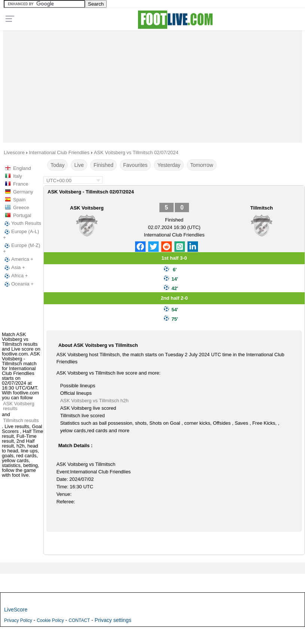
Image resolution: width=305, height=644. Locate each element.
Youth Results (22, 223)
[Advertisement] (152, 85)
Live (79, 165)
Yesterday (169, 165)
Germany (23, 192)
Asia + (14, 268)
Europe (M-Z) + (22, 248)
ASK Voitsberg (87, 208)
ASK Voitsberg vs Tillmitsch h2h (94, 401)
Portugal (22, 215)
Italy (18, 176)
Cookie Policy (50, 620)
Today (57, 165)
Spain (19, 200)
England (22, 168)
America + (18, 259)
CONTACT (79, 620)
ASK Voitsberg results (19, 406)
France (21, 184)
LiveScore (16, 610)
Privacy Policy (18, 620)
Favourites (135, 165)
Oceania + (18, 284)
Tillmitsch (262, 208)
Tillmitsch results (21, 420)
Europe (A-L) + (21, 234)
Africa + (15, 276)
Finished (103, 165)
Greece (21, 207)
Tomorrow (202, 165)
